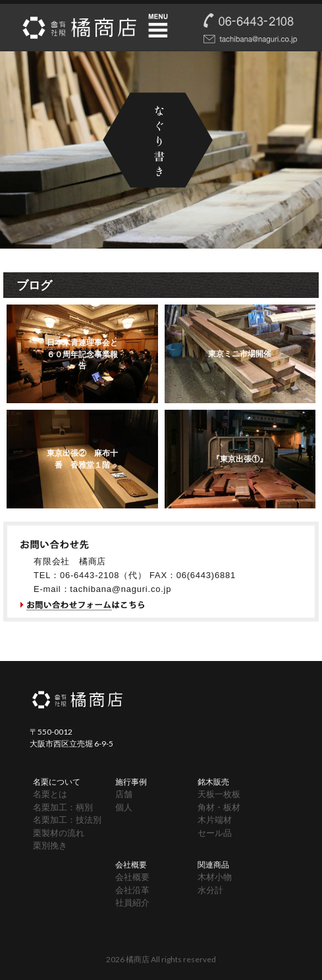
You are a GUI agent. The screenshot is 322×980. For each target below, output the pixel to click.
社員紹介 (132, 902)
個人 (124, 807)
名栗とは (50, 794)
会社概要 (132, 877)
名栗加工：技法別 (67, 820)
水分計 (210, 890)
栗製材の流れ (59, 833)
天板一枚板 (219, 794)
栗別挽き (50, 845)
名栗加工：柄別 (63, 807)
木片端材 (215, 820)
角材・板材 (219, 807)
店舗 (124, 794)
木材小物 (215, 877)
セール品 (215, 833)
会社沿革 (132, 890)
